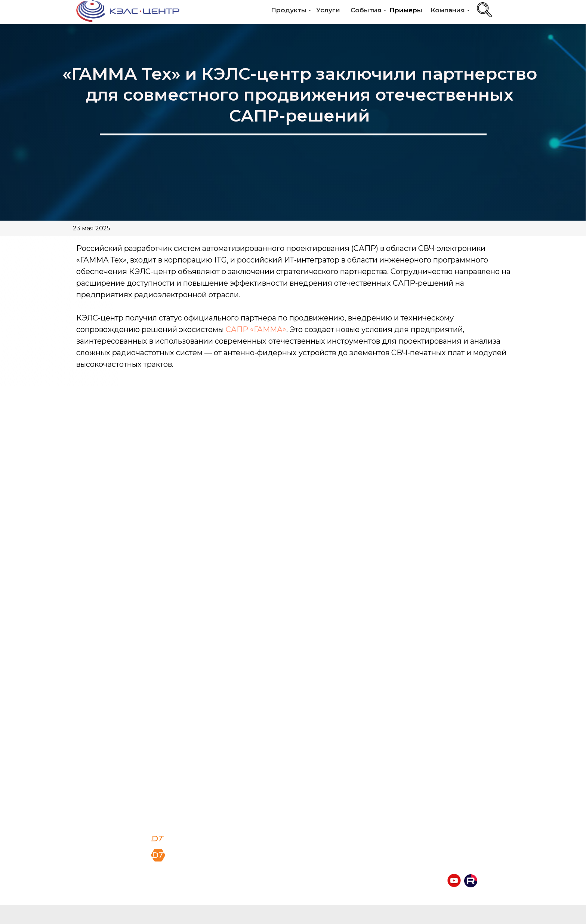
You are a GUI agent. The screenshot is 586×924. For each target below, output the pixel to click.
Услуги (328, 10)
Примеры (406, 10)
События (366, 10)
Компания (448, 10)
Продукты (289, 10)
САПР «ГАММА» (256, 329)
